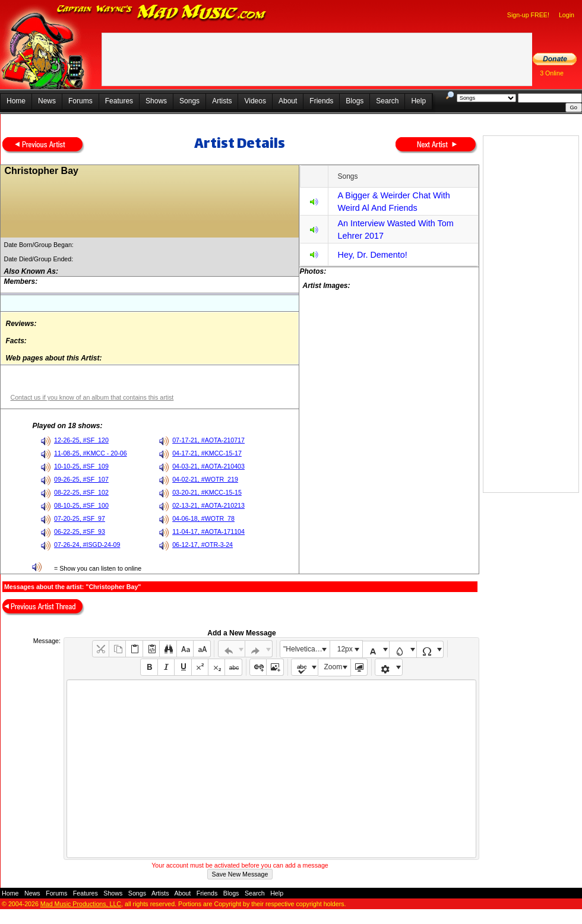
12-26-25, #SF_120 (81, 440)
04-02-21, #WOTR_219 (205, 479)
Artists (222, 101)
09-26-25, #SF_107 (81, 479)
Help (418, 101)
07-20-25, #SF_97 (80, 518)
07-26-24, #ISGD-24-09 (87, 545)
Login (567, 15)
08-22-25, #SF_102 (81, 492)
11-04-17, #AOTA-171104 (208, 531)
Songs (189, 101)
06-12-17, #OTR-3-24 (203, 545)
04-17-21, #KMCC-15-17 (207, 453)
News (47, 101)
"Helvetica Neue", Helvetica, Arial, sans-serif (306, 649)
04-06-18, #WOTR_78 (203, 518)
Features (119, 101)
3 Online (552, 73)
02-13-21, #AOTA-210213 (208, 505)
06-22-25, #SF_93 (80, 531)
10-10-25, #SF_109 (81, 466)
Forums (80, 101)
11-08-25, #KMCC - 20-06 (91, 453)
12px (345, 649)
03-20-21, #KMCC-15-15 (207, 492)
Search (387, 101)
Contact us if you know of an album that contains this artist (92, 397)
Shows (156, 101)
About (288, 101)
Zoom (333, 667)
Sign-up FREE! (528, 15)
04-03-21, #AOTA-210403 (208, 466)
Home (16, 101)
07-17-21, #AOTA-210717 (208, 440)
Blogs (355, 101)
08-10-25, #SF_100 (81, 505)
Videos (255, 101)
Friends (321, 101)
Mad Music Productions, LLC (81, 904)
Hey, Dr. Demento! (372, 255)
